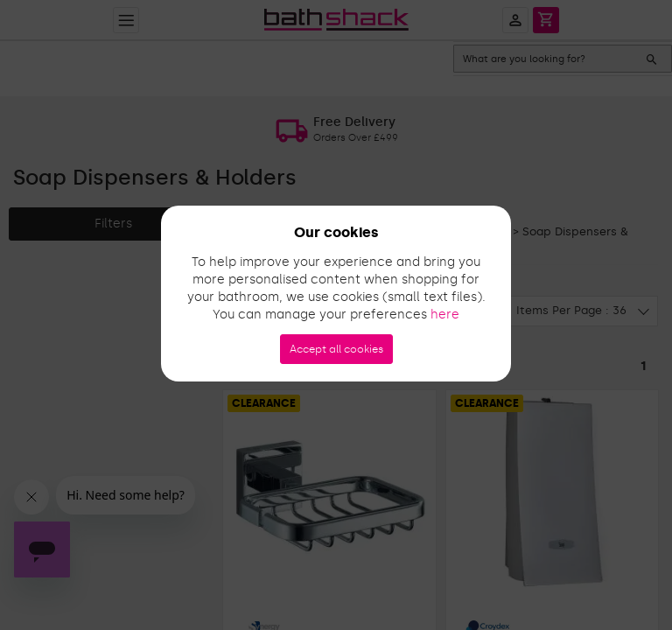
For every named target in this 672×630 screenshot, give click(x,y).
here (445, 315)
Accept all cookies (336, 349)
